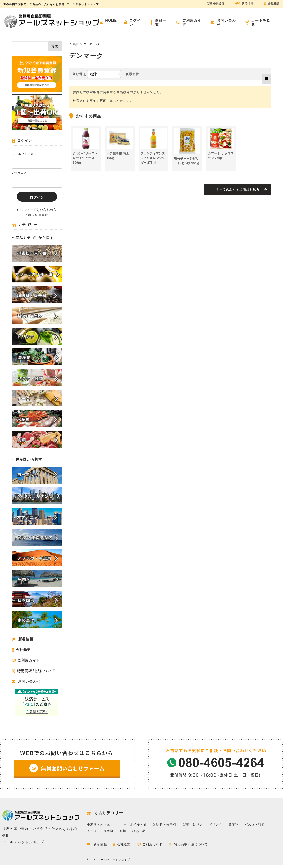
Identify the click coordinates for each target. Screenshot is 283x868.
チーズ (92, 831)
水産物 (108, 831)
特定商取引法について (36, 671)
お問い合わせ (29, 681)
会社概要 (274, 4)
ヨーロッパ (91, 44)
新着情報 (248, 4)
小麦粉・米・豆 (99, 824)
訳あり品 (139, 831)
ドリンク (216, 824)
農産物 (234, 824)
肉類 (123, 831)
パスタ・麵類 (255, 824)
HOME (111, 20)
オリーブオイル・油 (132, 824)
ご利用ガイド (29, 660)
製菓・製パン (193, 824)
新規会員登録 (216, 4)
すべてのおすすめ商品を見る (238, 190)
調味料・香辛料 (165, 824)
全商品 (74, 44)
